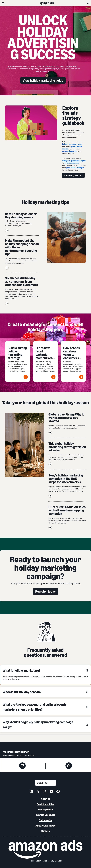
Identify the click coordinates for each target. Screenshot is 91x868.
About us (45, 799)
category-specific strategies (74, 161)
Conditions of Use (46, 804)
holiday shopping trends (72, 144)
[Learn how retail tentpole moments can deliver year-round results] (46, 361)
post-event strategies (75, 168)
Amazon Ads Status (45, 826)
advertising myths (70, 151)
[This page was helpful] (69, 766)
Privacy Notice (46, 810)
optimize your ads (72, 163)
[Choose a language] (46, 783)
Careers (45, 831)
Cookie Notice (45, 820)
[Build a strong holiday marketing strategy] (18, 361)
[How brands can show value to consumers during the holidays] (73, 361)
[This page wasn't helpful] (22, 766)
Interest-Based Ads (45, 815)
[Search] (88, 3)
